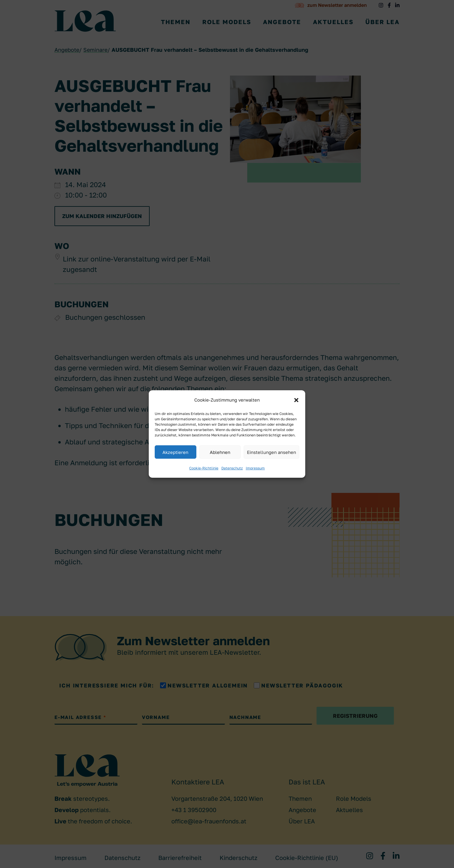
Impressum (255, 468)
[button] (296, 400)
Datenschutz (232, 468)
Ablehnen (220, 452)
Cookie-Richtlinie (204, 468)
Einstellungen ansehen (271, 452)
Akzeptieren (175, 452)
